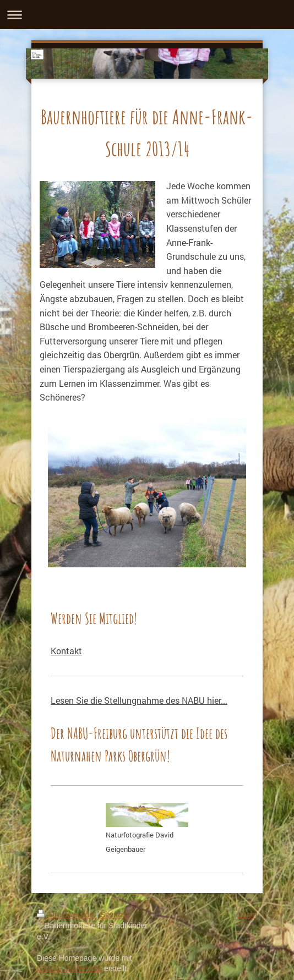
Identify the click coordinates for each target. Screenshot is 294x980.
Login (248, 915)
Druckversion (66, 915)
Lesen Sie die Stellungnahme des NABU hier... (139, 700)
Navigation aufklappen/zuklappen (147, 15)
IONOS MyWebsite (69, 968)
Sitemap (114, 915)
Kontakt (66, 651)
